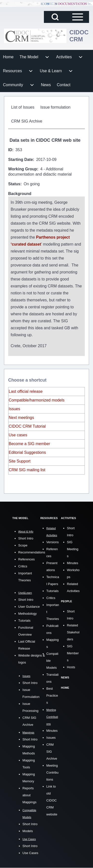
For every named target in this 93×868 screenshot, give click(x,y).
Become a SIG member (29, 444)
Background (20, 194)
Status (14, 184)
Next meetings (21, 418)
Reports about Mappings (30, 795)
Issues (14, 409)
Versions (53, 542)
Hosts (71, 667)
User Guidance (29, 607)
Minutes (52, 731)
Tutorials (24, 621)
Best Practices (52, 696)
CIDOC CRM (79, 36)
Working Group (23, 169)
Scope (23, 545)
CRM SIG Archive (52, 752)
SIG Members (73, 653)
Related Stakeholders (73, 632)
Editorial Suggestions (27, 452)
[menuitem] (8, 57)
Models (28, 831)
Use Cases (31, 853)
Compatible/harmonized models (37, 400)
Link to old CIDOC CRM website (52, 800)
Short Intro (26, 538)
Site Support (20, 461)
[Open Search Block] (55, 17)
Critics (23, 566)
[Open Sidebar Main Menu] (78, 17)
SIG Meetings (73, 549)
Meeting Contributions (52, 772)
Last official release (26, 391)
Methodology (28, 614)
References (27, 559)
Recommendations (32, 552)
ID (10, 150)
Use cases (18, 435)
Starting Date (21, 160)
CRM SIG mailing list (27, 470)
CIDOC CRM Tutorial (27, 426)
